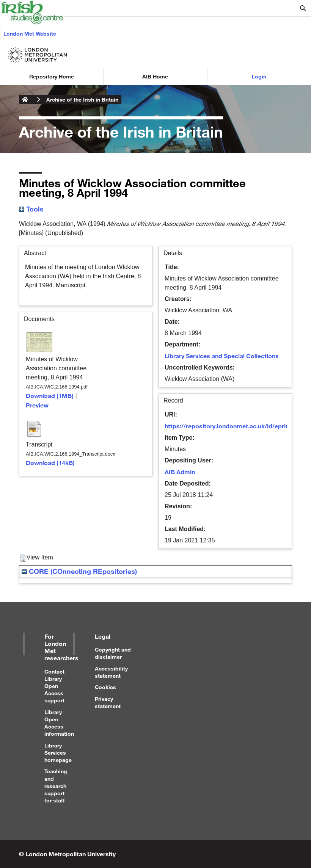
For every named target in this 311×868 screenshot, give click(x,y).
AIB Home (155, 76)
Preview (37, 405)
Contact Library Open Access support (54, 686)
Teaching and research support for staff (56, 786)
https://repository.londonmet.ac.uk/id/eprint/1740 (236, 426)
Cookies (105, 687)
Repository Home (52, 76)
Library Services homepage (58, 753)
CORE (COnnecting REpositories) (79, 571)
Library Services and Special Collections (222, 356)
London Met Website (30, 34)
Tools (31, 209)
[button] (23, 558)
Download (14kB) (50, 463)
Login (259, 76)
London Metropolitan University (25, 100)
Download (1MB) (50, 396)
